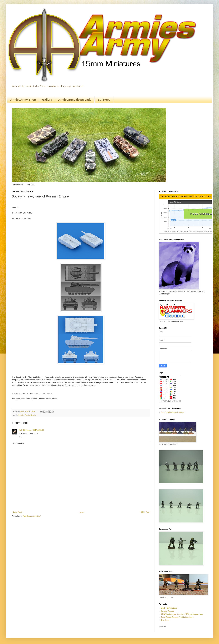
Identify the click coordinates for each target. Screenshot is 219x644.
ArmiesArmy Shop (23, 100)
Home (81, 512)
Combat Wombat (168, 611)
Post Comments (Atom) (32, 516)
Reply (21, 437)
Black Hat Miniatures (169, 608)
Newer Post (17, 512)
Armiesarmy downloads (75, 100)
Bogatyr (21, 415)
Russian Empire (30, 415)
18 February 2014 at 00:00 (33, 430)
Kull (21, 430)
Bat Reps (104, 100)
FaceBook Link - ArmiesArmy (172, 412)
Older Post (145, 512)
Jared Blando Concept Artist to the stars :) (177, 617)
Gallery (47, 100)
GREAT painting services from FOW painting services (182, 614)
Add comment (19, 443)
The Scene (165, 620)
